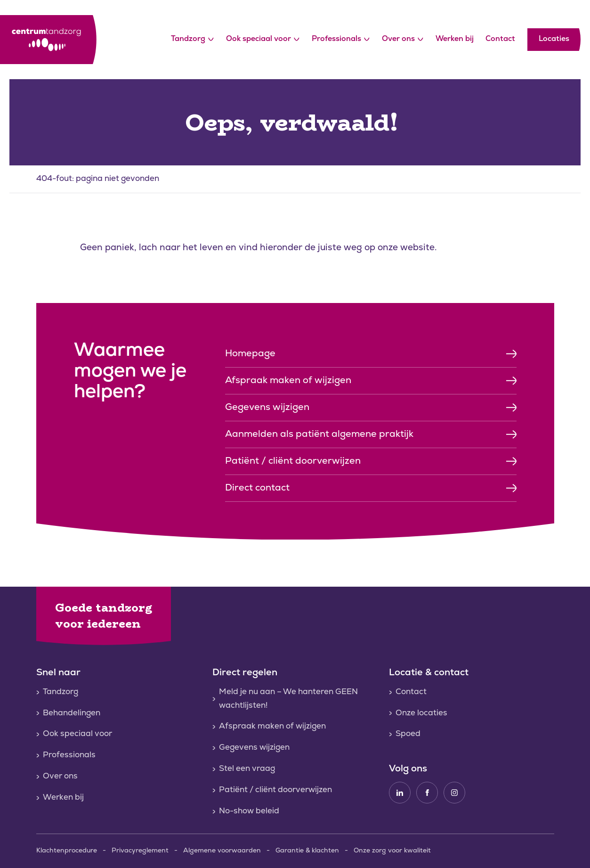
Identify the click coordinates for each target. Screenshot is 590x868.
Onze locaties (421, 713)
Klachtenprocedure (67, 851)
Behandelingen (72, 713)
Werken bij (455, 39)
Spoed (408, 734)
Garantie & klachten (307, 851)
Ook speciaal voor (263, 40)
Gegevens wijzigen (254, 748)
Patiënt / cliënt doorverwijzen (275, 790)
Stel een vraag (247, 769)
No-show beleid (249, 811)
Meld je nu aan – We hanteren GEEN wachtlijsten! (288, 699)
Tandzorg (192, 40)
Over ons (403, 40)
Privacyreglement (140, 851)
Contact (500, 39)
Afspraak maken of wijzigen (272, 726)
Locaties (554, 39)
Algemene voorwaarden (222, 851)
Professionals (341, 40)
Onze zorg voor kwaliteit (392, 851)
